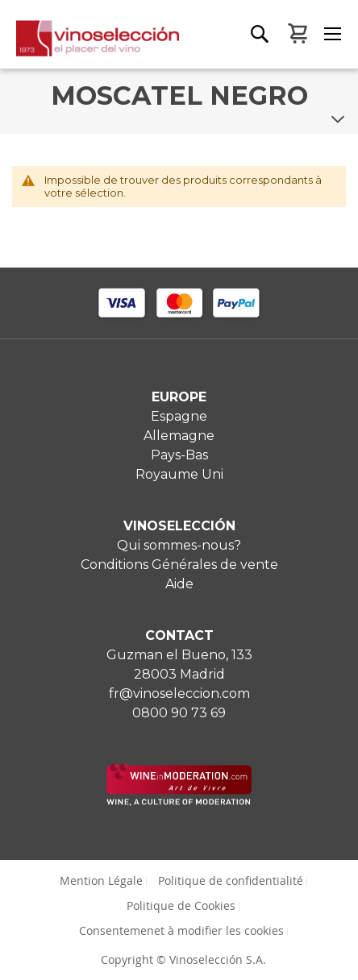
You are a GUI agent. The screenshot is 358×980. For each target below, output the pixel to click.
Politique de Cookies (181, 905)
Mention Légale (101, 880)
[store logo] (89, 44)
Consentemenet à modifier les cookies (181, 930)
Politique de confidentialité (231, 880)
